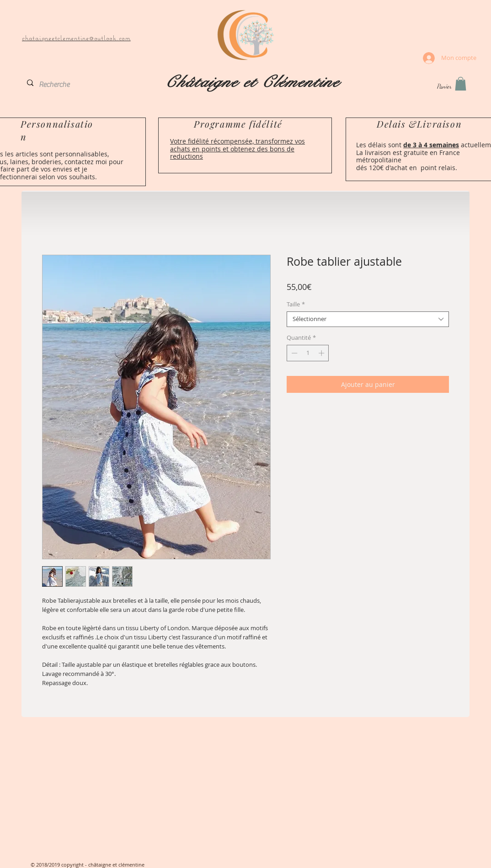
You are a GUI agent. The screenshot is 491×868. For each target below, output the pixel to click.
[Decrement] (294, 353)
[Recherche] (58, 85)
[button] (461, 84)
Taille (296, 305)
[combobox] (368, 319)
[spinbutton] (308, 353)
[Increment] (322, 353)
